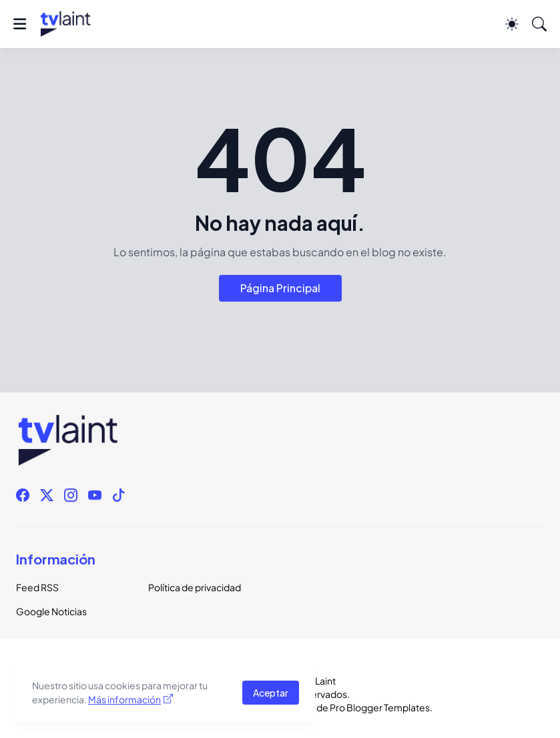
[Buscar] (539, 24)
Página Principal (280, 288)
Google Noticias (51, 611)
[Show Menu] (20, 24)
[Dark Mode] (512, 24)
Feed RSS (37, 587)
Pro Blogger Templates (380, 707)
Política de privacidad (195, 587)
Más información (124, 699)
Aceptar (271, 693)
